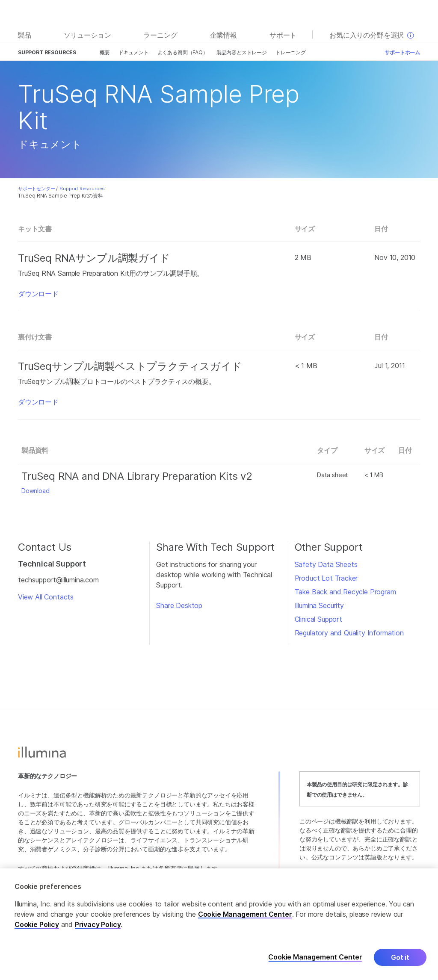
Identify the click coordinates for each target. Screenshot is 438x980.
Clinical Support (318, 619)
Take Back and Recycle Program (345, 592)
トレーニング (291, 52)
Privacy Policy (98, 924)
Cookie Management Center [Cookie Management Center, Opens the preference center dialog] (315, 957)
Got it (400, 957)
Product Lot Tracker (326, 578)
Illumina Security (319, 605)
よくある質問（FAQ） (183, 52)
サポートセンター (37, 189)
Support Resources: (83, 189)
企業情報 (223, 35)
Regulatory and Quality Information (349, 633)
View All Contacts (46, 597)
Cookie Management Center (245, 914)
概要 (105, 52)
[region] (219, 924)
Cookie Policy (37, 924)
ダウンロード (38, 294)
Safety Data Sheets (326, 564)
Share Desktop (179, 605)
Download (36, 491)
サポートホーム (402, 52)
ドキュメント (134, 52)
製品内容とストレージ (242, 52)
